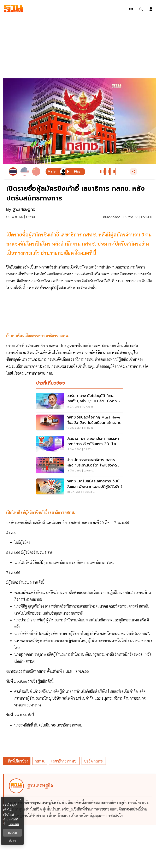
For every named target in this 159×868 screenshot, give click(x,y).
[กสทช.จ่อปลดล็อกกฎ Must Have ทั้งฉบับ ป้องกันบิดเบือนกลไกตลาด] (79, 423)
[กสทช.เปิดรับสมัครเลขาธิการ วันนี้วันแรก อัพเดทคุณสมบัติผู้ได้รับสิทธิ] (79, 487)
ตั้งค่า (13, 841)
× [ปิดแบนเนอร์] (21, 800)
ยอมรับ (12, 833)
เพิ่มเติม (14, 824)
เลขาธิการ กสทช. (64, 761)
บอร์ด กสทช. (94, 761)
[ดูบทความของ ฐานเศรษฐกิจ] (80, 800)
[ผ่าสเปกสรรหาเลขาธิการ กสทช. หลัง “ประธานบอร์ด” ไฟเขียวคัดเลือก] (79, 466)
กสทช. (40, 761)
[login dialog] (151, 9)
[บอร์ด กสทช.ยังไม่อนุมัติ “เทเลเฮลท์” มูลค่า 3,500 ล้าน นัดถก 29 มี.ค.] (79, 402)
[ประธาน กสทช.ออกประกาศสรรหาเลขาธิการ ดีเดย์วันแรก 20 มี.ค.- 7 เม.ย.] (79, 444)
